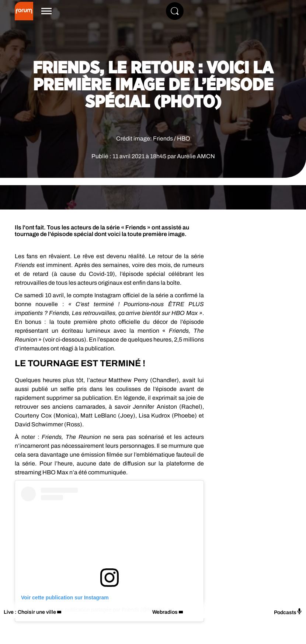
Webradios (165, 612)
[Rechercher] (175, 11)
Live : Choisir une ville (30, 612)
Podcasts (288, 612)
